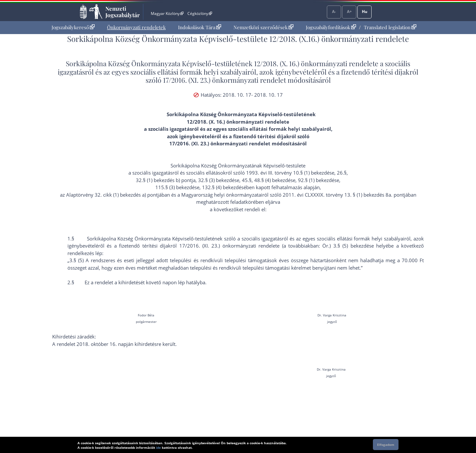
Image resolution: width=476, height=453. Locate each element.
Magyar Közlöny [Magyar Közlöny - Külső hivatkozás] (167, 13)
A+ (349, 12)
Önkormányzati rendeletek (136, 27)
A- (334, 12)
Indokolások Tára (200, 27)
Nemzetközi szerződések (263, 27)
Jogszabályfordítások (331, 27)
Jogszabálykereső (73, 27)
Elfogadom (386, 445)
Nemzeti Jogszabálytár (123, 12)
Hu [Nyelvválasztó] (365, 12)
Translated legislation (390, 27)
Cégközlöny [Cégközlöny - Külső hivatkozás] (200, 13)
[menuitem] (73, 27)
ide (158, 447)
